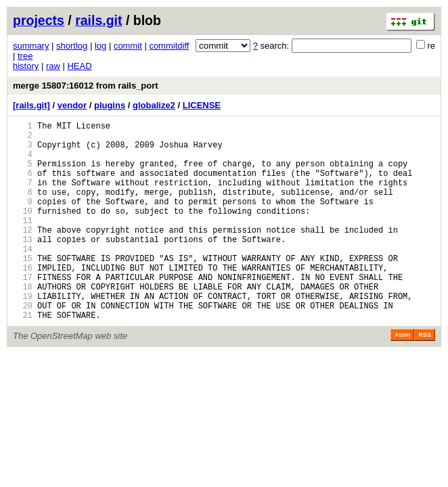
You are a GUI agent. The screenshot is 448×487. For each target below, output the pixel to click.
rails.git (98, 20)
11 (23, 242)
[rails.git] (31, 105)
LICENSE (202, 105)
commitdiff (169, 46)
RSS (425, 377)
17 (23, 311)
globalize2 (154, 105)
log (100, 46)
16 (23, 300)
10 (23, 231)
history (26, 66)
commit (128, 46)
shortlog (72, 46)
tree (25, 56)
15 (23, 288)
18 (23, 323)
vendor (72, 105)
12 (23, 254)
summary (31, 46)
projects (39, 20)
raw (53, 66)
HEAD (79, 66)
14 (23, 277)
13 (23, 265)
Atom (402, 377)
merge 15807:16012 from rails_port (86, 86)
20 (23, 346)
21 (23, 357)
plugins (110, 105)
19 (23, 334)
